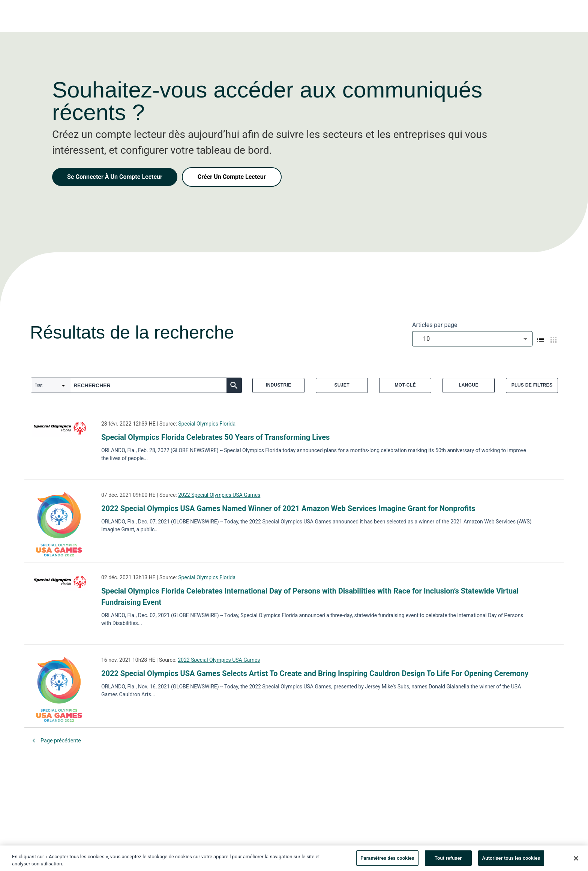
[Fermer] (576, 860)
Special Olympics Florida (207, 424)
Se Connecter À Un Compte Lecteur (115, 177)
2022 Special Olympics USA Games (219, 495)
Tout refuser (448, 860)
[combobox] (472, 339)
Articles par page (435, 325)
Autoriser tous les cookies (511, 860)
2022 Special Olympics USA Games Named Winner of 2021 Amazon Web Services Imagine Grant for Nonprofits (288, 508)
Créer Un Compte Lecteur (232, 177)
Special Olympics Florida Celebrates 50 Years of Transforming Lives (215, 437)
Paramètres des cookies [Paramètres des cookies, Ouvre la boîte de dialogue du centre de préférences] (387, 860)
